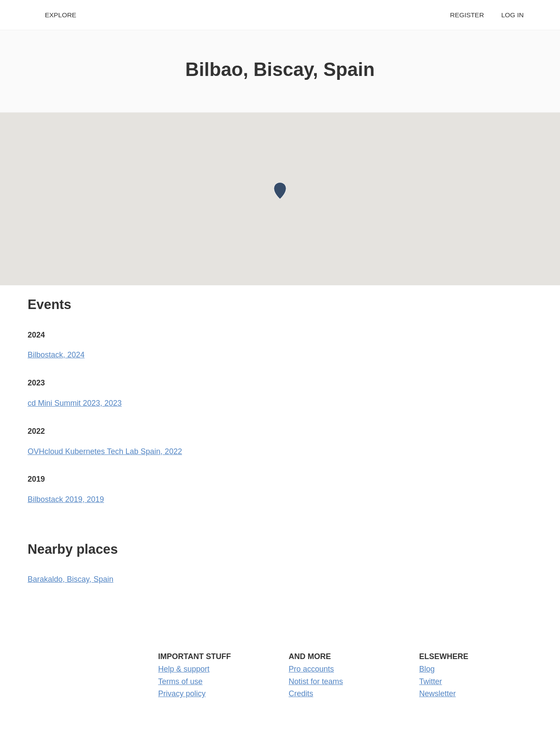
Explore (61, 15)
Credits (301, 694)
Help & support (184, 669)
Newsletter (438, 694)
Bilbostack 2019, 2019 (66, 499)
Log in (513, 15)
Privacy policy (182, 694)
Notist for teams (316, 682)
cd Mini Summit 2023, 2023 (75, 403)
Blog (427, 669)
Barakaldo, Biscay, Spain (71, 579)
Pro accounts (311, 669)
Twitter (431, 682)
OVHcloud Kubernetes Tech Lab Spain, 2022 (105, 451)
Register (467, 15)
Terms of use (181, 682)
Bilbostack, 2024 (56, 355)
